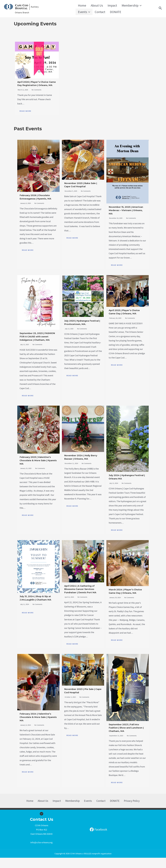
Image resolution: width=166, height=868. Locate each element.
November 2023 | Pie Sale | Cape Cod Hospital (82, 701)
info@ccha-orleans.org (41, 853)
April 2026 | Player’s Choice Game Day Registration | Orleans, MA (37, 85)
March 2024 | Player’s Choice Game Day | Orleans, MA (125, 600)
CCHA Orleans (56, 9)
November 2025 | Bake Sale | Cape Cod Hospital (82, 188)
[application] (132, 4)
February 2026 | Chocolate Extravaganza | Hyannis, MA (38, 202)
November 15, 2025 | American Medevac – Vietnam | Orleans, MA (125, 214)
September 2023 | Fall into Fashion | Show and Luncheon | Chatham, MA (127, 738)
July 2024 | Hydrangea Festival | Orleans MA (125, 484)
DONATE (95, 13)
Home (81, 4)
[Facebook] (98, 840)
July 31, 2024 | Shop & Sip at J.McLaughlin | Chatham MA (38, 607)
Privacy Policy (126, 811)
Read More (25, 115)
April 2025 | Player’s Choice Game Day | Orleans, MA (123, 317)
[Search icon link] (160, 9)
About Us (93, 4)
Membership (124, 4)
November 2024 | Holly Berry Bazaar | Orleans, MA (81, 466)
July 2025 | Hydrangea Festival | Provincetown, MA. (82, 328)
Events (142, 4)
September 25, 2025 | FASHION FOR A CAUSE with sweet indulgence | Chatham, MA (37, 342)
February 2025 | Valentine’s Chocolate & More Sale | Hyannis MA (37, 467)
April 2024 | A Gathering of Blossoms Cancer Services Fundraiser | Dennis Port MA (82, 598)
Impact (107, 4)
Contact (82, 13)
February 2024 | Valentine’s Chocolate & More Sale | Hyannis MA (37, 727)
